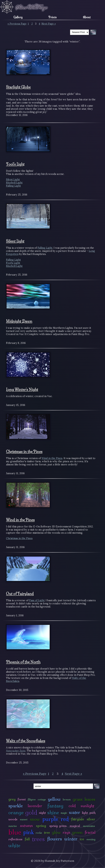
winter (71, 839)
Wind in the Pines (52, 458)
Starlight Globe (18, 87)
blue (15, 832)
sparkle (16, 806)
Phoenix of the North (23, 662)
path (93, 813)
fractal (90, 832)
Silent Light (13, 180)
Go (97, 786)
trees (38, 839)
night (42, 813)
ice (82, 839)
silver (91, 819)
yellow (54, 799)
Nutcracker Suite (16, 751)
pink (29, 832)
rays (66, 832)
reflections (15, 839)
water (75, 812)
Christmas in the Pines (24, 452)
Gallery (18, 17)
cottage (42, 800)
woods (13, 819)
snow (35, 819)
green (77, 832)
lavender (35, 806)
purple (50, 819)
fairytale (78, 819)
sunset (24, 819)
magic (64, 813)
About (87, 17)
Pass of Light (37, 600)
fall (27, 839)
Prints (52, 17)
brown (67, 800)
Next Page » (49, 24)
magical (75, 826)
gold (31, 812)
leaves (90, 799)
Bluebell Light (14, 183)
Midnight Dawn (19, 321)
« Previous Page (17, 24)
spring (41, 826)
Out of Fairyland (20, 594)
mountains (89, 826)
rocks (39, 833)
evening (91, 839)
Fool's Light (15, 164)
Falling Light (13, 186)
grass (78, 799)
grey (12, 799)
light (85, 813)
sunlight (87, 806)
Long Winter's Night (22, 389)
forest (22, 799)
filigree (32, 800)
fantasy (55, 806)
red (65, 819)
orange (16, 812)
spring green (58, 826)
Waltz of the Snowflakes (26, 741)
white (14, 845)
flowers (55, 839)
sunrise (13, 826)
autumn (26, 826)
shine (53, 812)
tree (47, 832)
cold (72, 806)
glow (56, 832)
